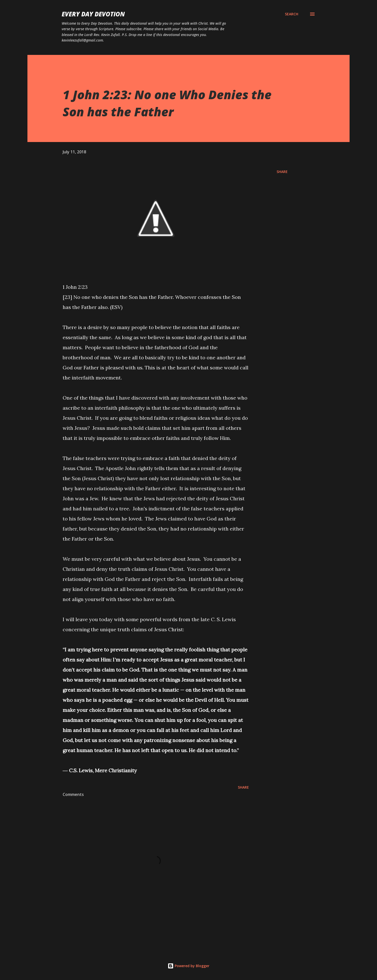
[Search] (292, 14)
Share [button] (282, 172)
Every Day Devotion (93, 14)
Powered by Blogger (189, 966)
